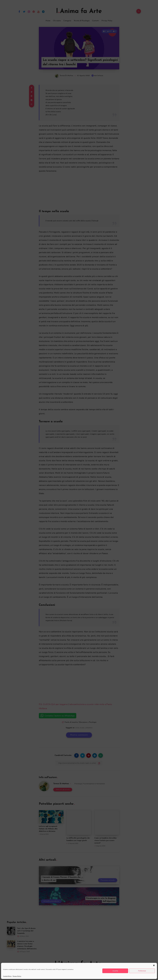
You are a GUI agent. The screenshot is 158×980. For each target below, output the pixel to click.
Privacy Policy (17, 976)
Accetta (115, 971)
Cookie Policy (7, 976)
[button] (154, 965)
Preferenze (142, 971)
